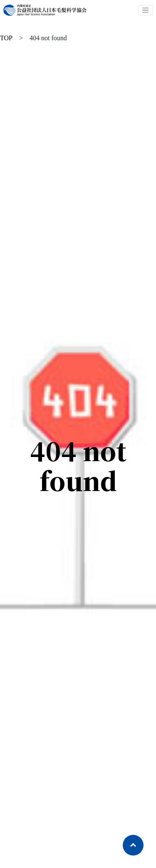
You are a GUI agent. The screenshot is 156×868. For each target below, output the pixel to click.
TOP (6, 38)
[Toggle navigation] (146, 10)
